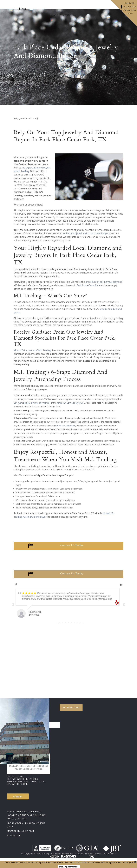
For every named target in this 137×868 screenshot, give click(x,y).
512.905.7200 (14, 839)
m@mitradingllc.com (20, 834)
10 (83, 626)
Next (124, 608)
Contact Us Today (72, 548)
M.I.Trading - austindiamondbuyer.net (56, 857)
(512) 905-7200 (80, 862)
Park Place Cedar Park (88, 288)
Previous (13, 608)
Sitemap (79, 857)
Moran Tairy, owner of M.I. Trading (32, 353)
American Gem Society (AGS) (71, 406)
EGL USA (64, 851)
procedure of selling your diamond (104, 285)
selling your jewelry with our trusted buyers (86, 237)
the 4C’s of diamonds (65, 429)
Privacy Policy (110, 857)
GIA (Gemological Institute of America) (32, 406)
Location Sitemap (93, 857)
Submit (18, 800)
